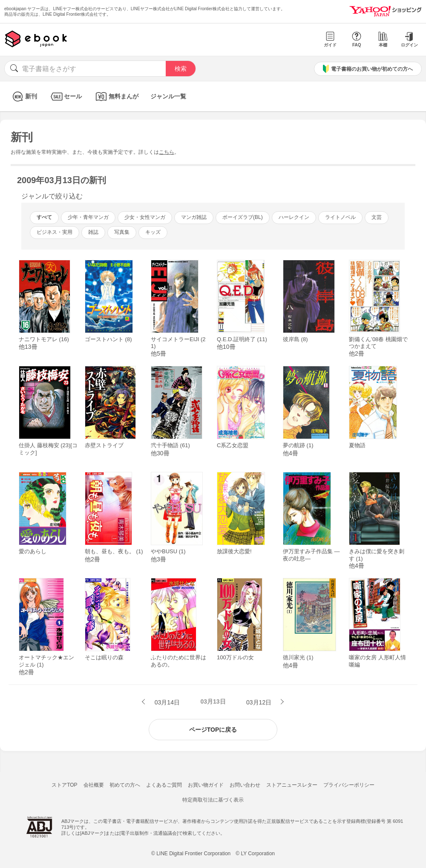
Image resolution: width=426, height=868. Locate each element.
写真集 (122, 232)
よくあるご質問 (164, 785)
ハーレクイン (294, 217)
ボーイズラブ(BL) (243, 217)
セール (65, 96)
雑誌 (93, 232)
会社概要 (94, 785)
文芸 (377, 217)
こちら (167, 152)
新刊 (24, 96)
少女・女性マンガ (145, 217)
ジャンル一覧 (168, 96)
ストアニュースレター (292, 785)
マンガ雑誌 (194, 217)
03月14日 (166, 702)
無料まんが (116, 96)
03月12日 (260, 702)
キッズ (153, 232)
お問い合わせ (245, 785)
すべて (44, 217)
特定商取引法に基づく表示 (213, 800)
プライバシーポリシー (349, 785)
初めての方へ (125, 785)
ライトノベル (340, 217)
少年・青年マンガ (88, 217)
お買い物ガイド (206, 785)
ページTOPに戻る (213, 730)
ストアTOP (64, 785)
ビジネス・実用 (55, 232)
